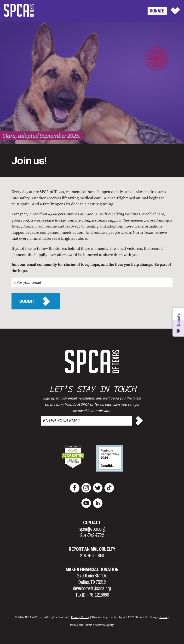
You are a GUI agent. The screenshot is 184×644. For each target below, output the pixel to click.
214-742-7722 (92, 535)
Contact (92, 523)
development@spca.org (92, 588)
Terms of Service (95, 625)
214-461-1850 (92, 556)
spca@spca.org (92, 529)
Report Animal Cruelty (92, 549)
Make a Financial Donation (92, 570)
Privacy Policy (80, 617)
